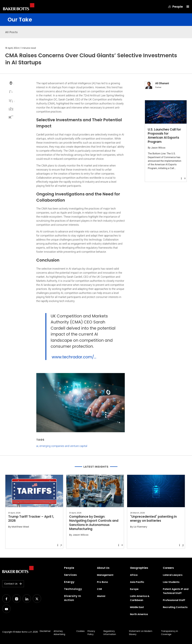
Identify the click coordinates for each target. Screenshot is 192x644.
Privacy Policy (91, 633)
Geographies (139, 568)
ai (37, 446)
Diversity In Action (73, 598)
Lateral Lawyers (173, 575)
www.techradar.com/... (74, 357)
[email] (11, 83)
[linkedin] (11, 101)
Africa (134, 575)
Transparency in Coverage (170, 633)
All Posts (12, 32)
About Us (103, 568)
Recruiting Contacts (175, 607)
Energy (69, 582)
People (69, 568)
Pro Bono (102, 582)
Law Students (171, 582)
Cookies (80, 631)
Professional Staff (174, 600)
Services (70, 575)
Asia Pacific (137, 582)
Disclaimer (45, 631)
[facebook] (11, 109)
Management (105, 575)
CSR (99, 589)
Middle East (137, 607)
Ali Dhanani (162, 83)
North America (139, 614)
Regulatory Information (110, 633)
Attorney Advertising (59, 633)
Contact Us (13, 584)
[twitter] (11, 92)
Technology (73, 589)
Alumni (101, 596)
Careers (168, 568)
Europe (134, 589)
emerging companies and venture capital (63, 446)
